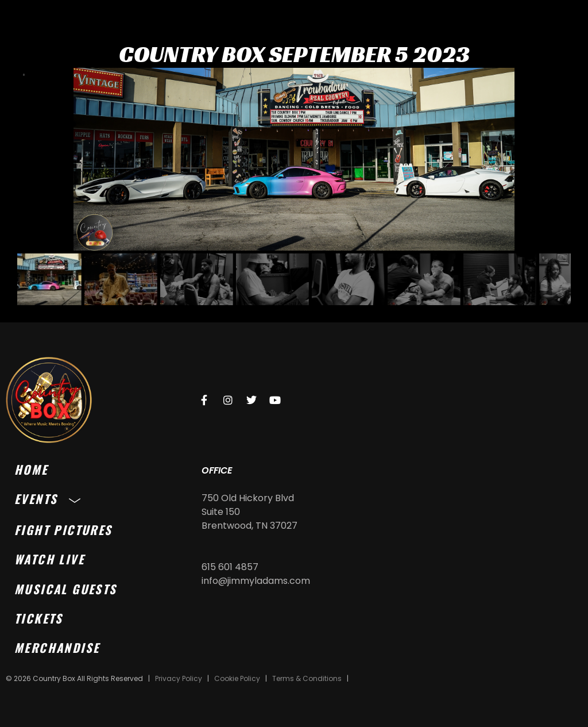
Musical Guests (66, 589)
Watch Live (49, 559)
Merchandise (57, 647)
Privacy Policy (179, 678)
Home (31, 469)
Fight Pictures (63, 530)
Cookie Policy (237, 678)
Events (50, 499)
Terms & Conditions (307, 678)
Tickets (39, 618)
